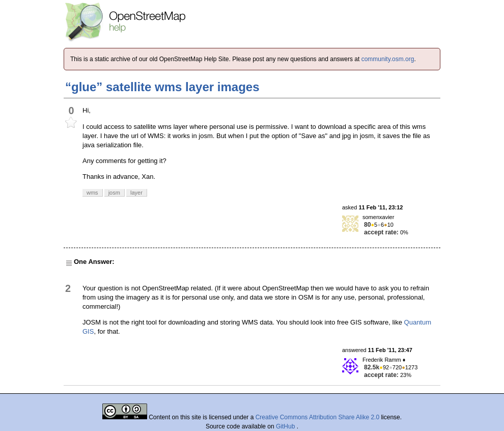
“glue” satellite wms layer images (162, 87)
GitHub (286, 426)
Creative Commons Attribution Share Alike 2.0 (317, 417)
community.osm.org (388, 59)
